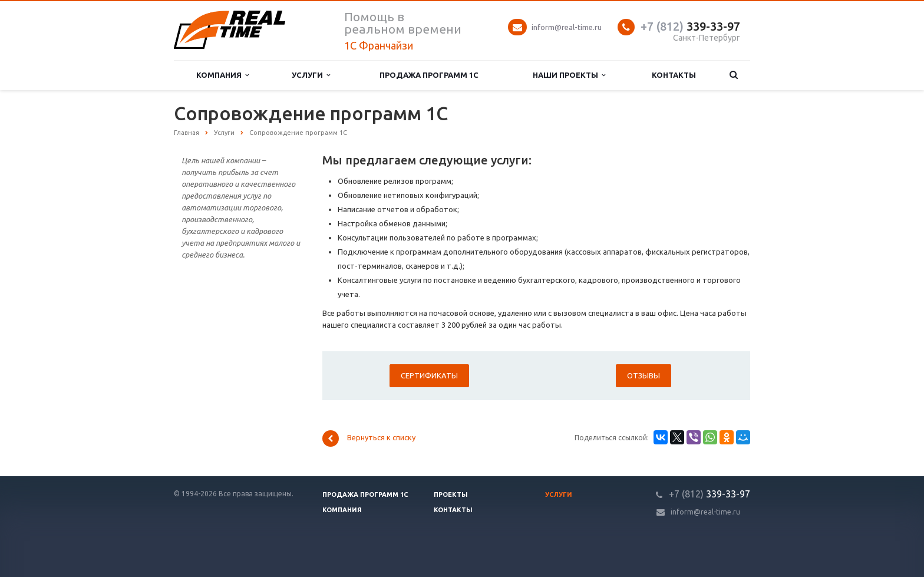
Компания (222, 75)
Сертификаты (429, 375)
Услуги (311, 75)
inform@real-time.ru (567, 27)
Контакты (674, 75)
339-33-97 (690, 26)
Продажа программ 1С (429, 75)
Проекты (451, 494)
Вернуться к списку (369, 438)
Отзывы (643, 375)
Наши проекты (569, 75)
